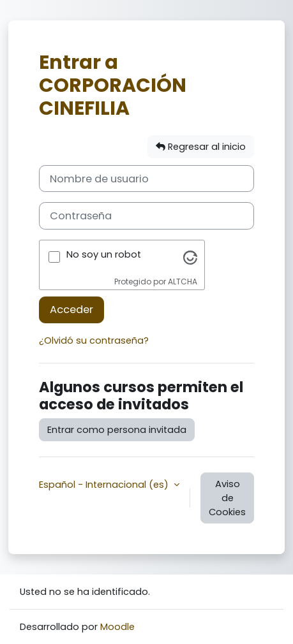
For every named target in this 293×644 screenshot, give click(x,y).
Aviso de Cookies (227, 498)
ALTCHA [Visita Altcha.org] (183, 282)
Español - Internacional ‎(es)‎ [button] (105, 485)
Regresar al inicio (201, 147)
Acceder (71, 310)
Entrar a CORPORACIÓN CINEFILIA (113, 85)
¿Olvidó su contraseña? (94, 340)
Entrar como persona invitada (117, 430)
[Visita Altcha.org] (190, 257)
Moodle (117, 627)
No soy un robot (104, 254)
